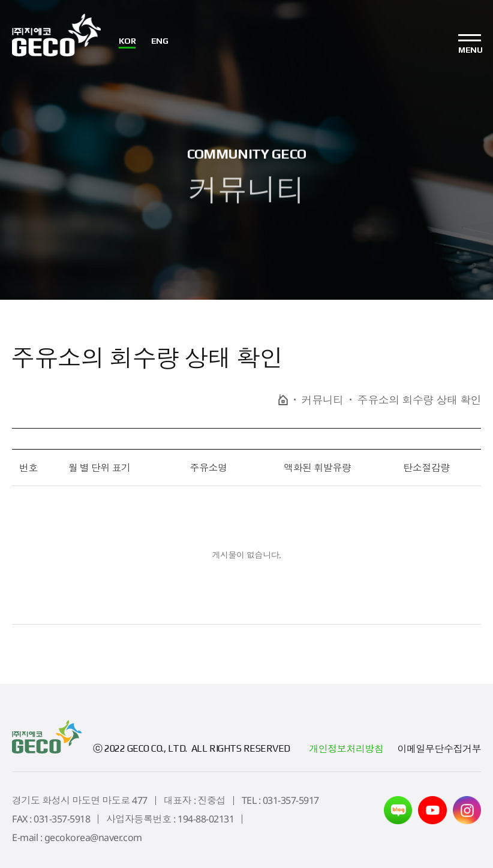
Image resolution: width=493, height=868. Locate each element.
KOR (128, 41)
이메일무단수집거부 (439, 749)
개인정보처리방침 (346, 749)
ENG (160, 41)
